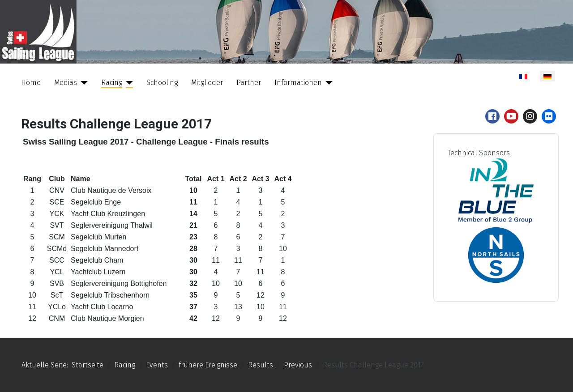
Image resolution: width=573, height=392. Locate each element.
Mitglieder (207, 83)
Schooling (162, 83)
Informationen (298, 83)
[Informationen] (327, 83)
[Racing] (128, 83)
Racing (112, 83)
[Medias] (82, 83)
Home (31, 83)
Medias (66, 83)
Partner (249, 83)
